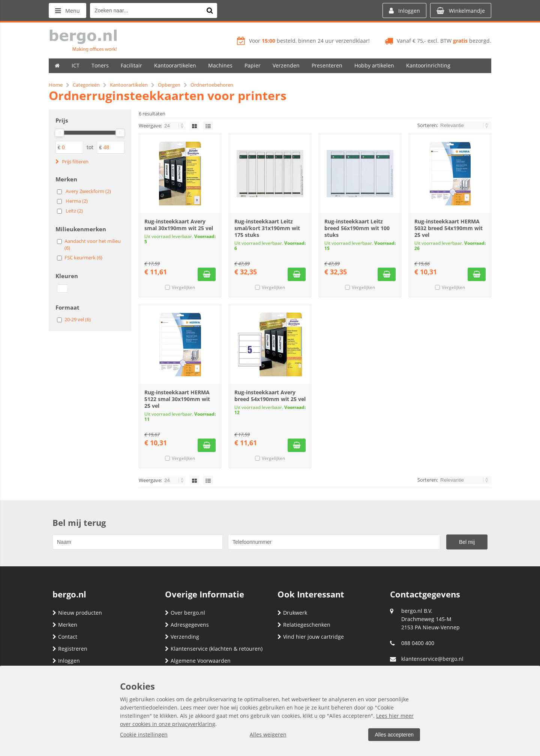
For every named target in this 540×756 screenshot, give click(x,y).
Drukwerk (292, 613)
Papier (253, 65)
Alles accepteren (394, 735)
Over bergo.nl (185, 613)
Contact (65, 637)
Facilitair (131, 65)
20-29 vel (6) (78, 319)
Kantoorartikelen (175, 65)
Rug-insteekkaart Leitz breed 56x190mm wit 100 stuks (357, 228)
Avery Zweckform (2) (88, 191)
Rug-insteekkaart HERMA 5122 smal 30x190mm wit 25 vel (177, 399)
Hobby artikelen (374, 65)
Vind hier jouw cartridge (311, 637)
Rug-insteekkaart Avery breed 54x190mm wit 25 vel (270, 396)
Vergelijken (183, 287)
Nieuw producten (77, 613)
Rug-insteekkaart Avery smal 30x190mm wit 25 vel (179, 225)
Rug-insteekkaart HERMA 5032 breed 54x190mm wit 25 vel (448, 228)
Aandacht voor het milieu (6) (93, 244)
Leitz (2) (74, 211)
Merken (65, 625)
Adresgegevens (187, 625)
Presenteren (327, 65)
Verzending (182, 637)
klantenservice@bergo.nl (432, 659)
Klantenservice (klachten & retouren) (214, 649)
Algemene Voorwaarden (198, 661)
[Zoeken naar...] (210, 10)
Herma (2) (77, 201)
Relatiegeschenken (304, 625)
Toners (100, 65)
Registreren (70, 649)
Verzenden (286, 65)
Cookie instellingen (144, 734)
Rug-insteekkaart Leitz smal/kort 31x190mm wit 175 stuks (267, 228)
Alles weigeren (268, 734)
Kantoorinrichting (428, 65)
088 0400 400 (418, 643)
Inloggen (66, 661)
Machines (220, 65)
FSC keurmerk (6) (83, 257)
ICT (76, 65)
